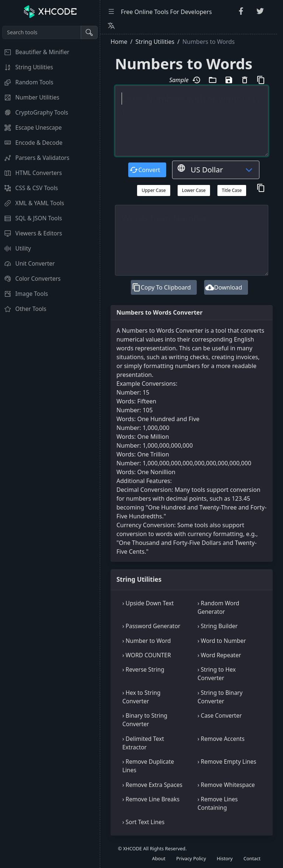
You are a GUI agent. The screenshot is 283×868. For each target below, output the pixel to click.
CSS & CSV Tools (29, 188)
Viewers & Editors (31, 233)
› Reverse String (143, 669)
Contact (252, 858)
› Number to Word (147, 641)
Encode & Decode (31, 143)
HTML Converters (31, 173)
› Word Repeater (219, 655)
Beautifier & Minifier (35, 52)
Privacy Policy (191, 858)
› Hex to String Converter (141, 697)
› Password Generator (151, 626)
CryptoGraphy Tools (34, 112)
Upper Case (153, 190)
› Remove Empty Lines (227, 762)
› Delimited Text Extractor (143, 743)
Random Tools (27, 82)
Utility (15, 248)
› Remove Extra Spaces (152, 785)
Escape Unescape (31, 127)
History (225, 858)
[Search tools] (42, 32)
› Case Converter (220, 715)
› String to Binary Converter (220, 697)
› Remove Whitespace (226, 785)
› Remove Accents (221, 739)
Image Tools (24, 294)
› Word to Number (222, 641)
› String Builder (218, 626)
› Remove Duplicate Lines (148, 766)
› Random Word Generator (218, 607)
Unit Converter (27, 263)
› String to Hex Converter (217, 674)
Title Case (232, 190)
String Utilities (27, 67)
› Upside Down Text (148, 603)
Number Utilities (30, 97)
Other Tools (23, 309)
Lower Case (194, 190)
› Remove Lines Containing (218, 803)
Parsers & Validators (35, 158)
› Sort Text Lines (143, 822)
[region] (50, 446)
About (159, 858)
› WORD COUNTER (147, 655)
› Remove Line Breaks (151, 799)
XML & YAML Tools (32, 203)
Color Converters (30, 279)
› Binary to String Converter (145, 720)
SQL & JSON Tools (31, 218)
